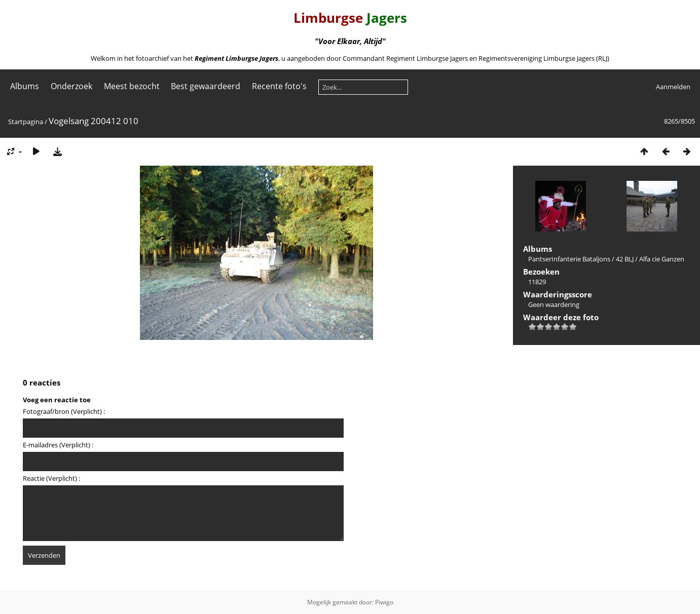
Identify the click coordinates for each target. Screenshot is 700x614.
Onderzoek (71, 86)
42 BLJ (625, 259)
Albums (25, 86)
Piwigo (384, 602)
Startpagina (26, 122)
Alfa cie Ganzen (662, 259)
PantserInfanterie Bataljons (569, 259)
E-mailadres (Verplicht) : (58, 445)
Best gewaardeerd (206, 86)
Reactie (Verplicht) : (51, 478)
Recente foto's (279, 86)
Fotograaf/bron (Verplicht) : (64, 411)
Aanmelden (673, 87)
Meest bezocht (132, 86)
